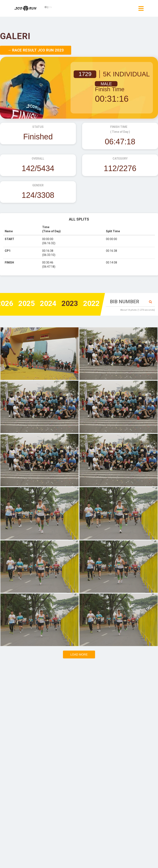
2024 (46, 304)
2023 (69, 304)
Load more (79, 654)
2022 (91, 304)
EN (51, 8)
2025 (24, 304)
